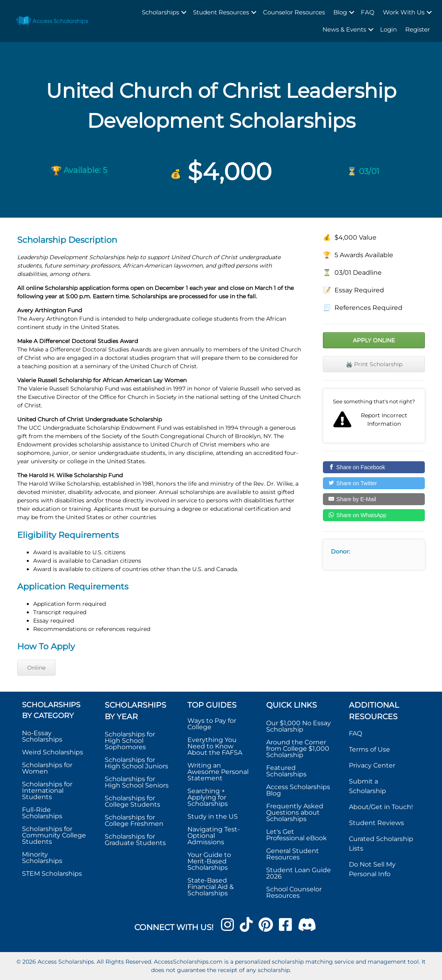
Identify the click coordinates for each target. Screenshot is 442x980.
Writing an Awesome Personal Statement (218, 772)
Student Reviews (376, 823)
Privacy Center (372, 765)
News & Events (344, 29)
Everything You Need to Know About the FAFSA (215, 746)
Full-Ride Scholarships (42, 813)
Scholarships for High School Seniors (137, 782)
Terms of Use (369, 749)
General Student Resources (293, 854)
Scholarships (160, 12)
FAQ (368, 12)
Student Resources (221, 12)
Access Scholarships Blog (298, 790)
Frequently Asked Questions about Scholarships (295, 812)
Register (418, 29)
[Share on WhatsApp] (374, 515)
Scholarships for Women (47, 768)
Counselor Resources (294, 12)
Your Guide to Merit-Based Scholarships (209, 861)
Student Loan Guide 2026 (299, 873)
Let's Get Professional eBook (297, 835)
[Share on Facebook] (374, 467)
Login (388, 29)
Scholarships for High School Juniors (136, 763)
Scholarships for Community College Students (54, 835)
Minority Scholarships (42, 858)
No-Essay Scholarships (42, 736)
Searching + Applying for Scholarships (208, 797)
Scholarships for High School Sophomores (130, 741)
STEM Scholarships (52, 874)
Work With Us (404, 12)
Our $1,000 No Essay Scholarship (299, 726)
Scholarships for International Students (47, 791)
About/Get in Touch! (381, 807)
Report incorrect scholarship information (374, 416)
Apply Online (374, 340)
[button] (184, 13)
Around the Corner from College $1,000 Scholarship (298, 749)
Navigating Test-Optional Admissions (214, 836)
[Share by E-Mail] (374, 499)
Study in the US (213, 816)
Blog (340, 12)
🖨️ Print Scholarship (374, 364)
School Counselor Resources (294, 892)
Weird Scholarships (53, 752)
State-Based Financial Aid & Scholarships (211, 887)
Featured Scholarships (287, 771)
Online (36, 668)
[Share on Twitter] (374, 483)
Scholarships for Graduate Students (135, 840)
